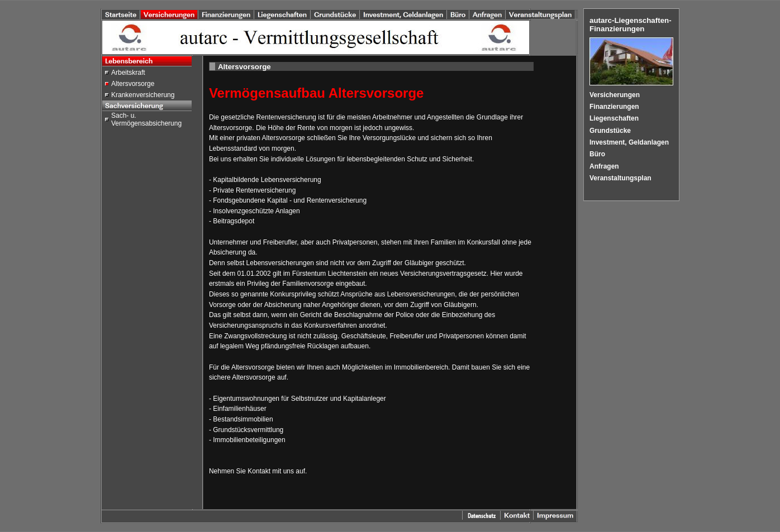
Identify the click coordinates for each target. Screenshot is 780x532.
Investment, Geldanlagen (629, 142)
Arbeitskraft (128, 73)
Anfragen (604, 166)
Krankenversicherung (143, 95)
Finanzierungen (614, 107)
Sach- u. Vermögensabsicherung (146, 119)
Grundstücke (610, 131)
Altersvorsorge (133, 84)
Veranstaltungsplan (620, 178)
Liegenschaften (614, 118)
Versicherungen (615, 95)
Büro (597, 154)
